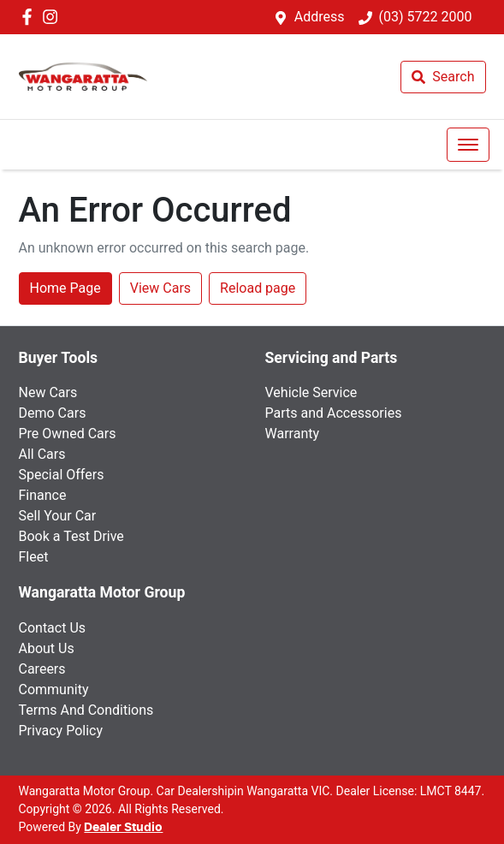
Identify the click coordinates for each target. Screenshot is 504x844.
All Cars (42, 454)
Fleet (34, 557)
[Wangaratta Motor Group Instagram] (53, 17)
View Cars (160, 288)
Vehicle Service (311, 392)
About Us (47, 648)
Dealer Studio (123, 828)
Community (54, 689)
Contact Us (53, 628)
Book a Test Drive (71, 536)
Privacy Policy (61, 731)
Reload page (258, 288)
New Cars (48, 392)
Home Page (65, 288)
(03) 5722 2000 (426, 17)
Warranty (293, 434)
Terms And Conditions (86, 710)
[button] (468, 145)
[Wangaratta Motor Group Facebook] (30, 17)
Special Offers (62, 475)
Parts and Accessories (334, 413)
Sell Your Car (58, 516)
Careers (42, 669)
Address (320, 17)
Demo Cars (53, 413)
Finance (43, 495)
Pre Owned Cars (68, 434)
